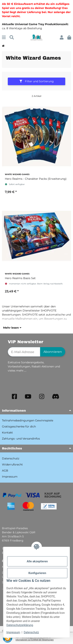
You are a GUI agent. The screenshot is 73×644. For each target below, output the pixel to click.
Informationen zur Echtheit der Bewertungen (35, 640)
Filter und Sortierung (37, 81)
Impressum (13, 632)
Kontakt (7, 433)
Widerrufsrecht (12, 464)
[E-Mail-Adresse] (24, 352)
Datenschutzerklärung (20, 625)
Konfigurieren (37, 573)
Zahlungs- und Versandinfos (21, 439)
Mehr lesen (12, 328)
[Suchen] (12, 38)
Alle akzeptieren (37, 561)
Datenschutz (31, 632)
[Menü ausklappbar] (4, 38)
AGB (5, 471)
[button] (62, 38)
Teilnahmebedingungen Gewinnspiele (28, 420)
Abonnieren (53, 352)
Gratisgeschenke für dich (19, 426)
